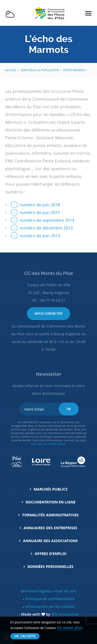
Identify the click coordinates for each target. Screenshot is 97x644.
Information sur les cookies (50, 606)
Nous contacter (48, 314)
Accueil (11, 70)
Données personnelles (50, 566)
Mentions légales (36, 591)
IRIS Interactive (65, 614)
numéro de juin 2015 (40, 213)
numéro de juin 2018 (40, 205)
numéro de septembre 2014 (47, 220)
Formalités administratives (50, 515)
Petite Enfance (74, 70)
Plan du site (66, 591)
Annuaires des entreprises (50, 528)
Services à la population (40, 70)
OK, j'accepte (25, 636)
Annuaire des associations (50, 541)
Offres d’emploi (51, 554)
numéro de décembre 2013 (46, 228)
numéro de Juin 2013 (40, 236)
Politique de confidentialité (48, 444)
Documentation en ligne (51, 502)
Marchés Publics (51, 489)
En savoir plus (70, 628)
